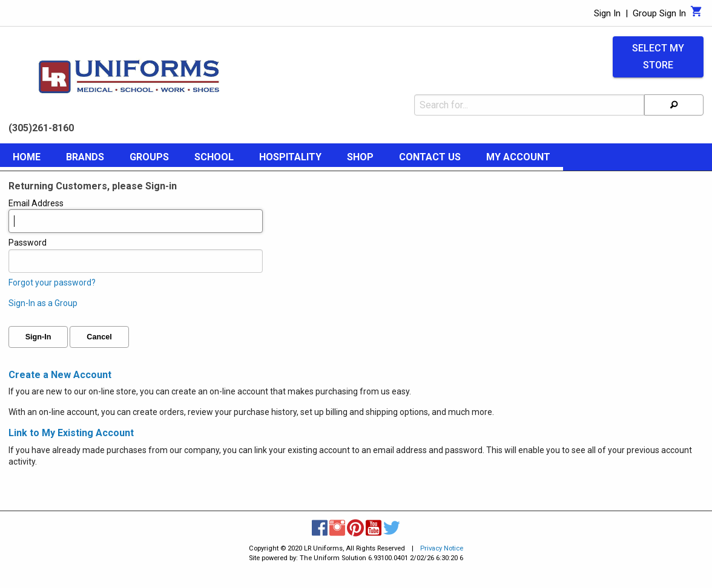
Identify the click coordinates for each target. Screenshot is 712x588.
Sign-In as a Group (43, 303)
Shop (360, 157)
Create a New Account (60, 375)
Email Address (136, 216)
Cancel (99, 337)
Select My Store (658, 57)
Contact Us (430, 157)
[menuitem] (27, 159)
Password (136, 255)
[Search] (674, 105)
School (214, 157)
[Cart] (697, 15)
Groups (149, 157)
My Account (518, 157)
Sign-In (38, 337)
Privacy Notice (442, 548)
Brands (85, 157)
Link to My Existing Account (71, 433)
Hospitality (290, 157)
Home (27, 157)
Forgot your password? (52, 283)
